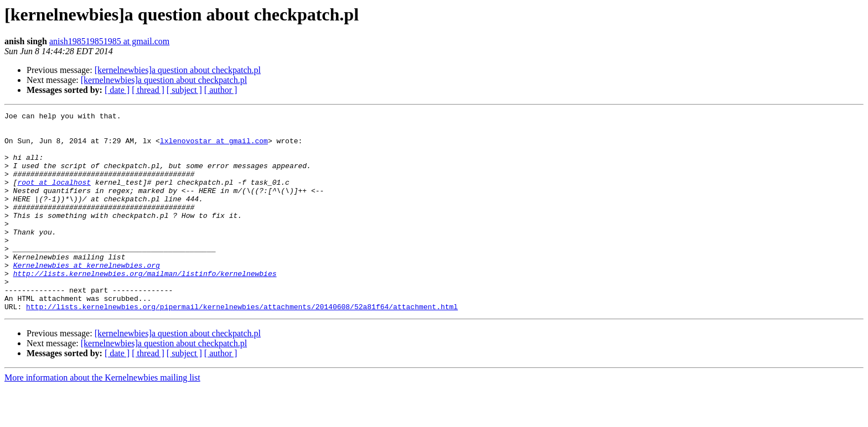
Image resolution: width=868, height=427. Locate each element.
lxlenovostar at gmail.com (214, 147)
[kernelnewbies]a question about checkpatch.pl (178, 70)
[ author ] (221, 90)
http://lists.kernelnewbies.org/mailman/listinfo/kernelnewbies (145, 306)
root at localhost (54, 197)
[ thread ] (148, 90)
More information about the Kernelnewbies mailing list (102, 417)
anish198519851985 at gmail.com (109, 41)
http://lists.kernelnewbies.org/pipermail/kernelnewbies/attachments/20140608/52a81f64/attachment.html (242, 346)
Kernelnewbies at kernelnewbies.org (87, 296)
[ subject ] (184, 90)
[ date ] (117, 90)
